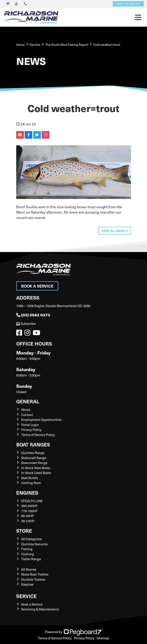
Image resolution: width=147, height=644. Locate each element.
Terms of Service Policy (38, 435)
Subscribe (26, 324)
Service (26, 596)
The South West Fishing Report (67, 45)
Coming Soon (31, 483)
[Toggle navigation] (138, 17)
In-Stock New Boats (36, 468)
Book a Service (37, 286)
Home (20, 45)
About (26, 410)
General (28, 401)
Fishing (27, 549)
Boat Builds (29, 478)
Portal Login (30, 425)
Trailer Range (31, 559)
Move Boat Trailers (35, 574)
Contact (27, 415)
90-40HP (27, 516)
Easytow (27, 584)
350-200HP (29, 506)
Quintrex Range (33, 453)
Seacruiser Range (34, 463)
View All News (115, 231)
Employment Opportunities (41, 420)
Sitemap (103, 638)
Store (24, 531)
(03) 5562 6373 (33, 315)
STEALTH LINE (32, 501)
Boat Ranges (33, 444)
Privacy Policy (31, 430)
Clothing (28, 554)
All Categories (31, 539)
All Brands (29, 569)
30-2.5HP (28, 521)
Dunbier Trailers (33, 579)
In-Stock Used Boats (36, 473)
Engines (27, 493)
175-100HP (29, 511)
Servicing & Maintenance (40, 609)
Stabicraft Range (34, 458)
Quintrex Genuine (34, 544)
